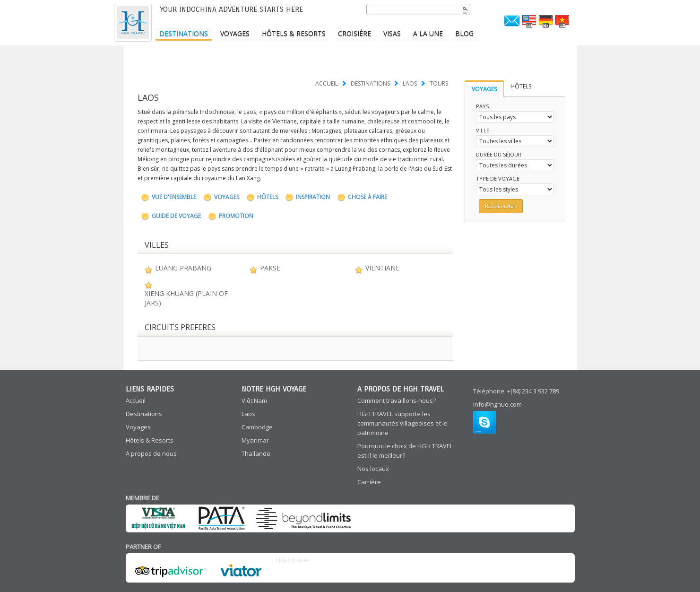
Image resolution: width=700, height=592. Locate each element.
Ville (483, 130)
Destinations (184, 33)
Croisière (354, 33)
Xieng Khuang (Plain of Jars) (186, 298)
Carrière (369, 482)
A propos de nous (151, 453)
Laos (248, 414)
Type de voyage (498, 178)
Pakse (270, 268)
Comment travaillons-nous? (397, 400)
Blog (464, 33)
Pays (482, 106)
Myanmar (255, 440)
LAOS (410, 83)
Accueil (327, 83)
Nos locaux (373, 469)
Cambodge (257, 427)
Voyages (235, 33)
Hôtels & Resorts (294, 33)
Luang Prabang (183, 268)
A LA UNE (428, 33)
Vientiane (382, 268)
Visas (392, 33)
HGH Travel (292, 560)
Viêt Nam (254, 400)
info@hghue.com (497, 404)
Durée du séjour (499, 154)
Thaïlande (256, 453)
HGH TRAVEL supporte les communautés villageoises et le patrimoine (402, 423)
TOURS (439, 83)
